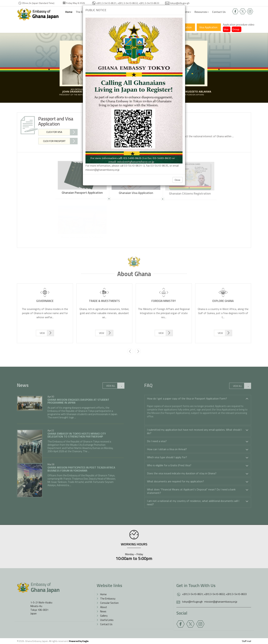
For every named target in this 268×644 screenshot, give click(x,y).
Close (177, 180)
